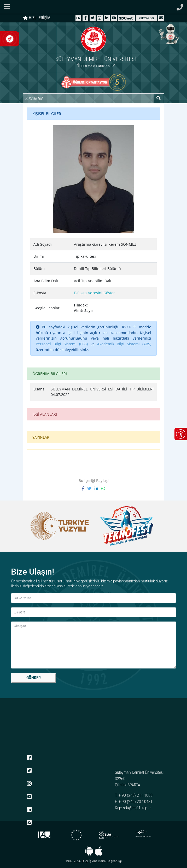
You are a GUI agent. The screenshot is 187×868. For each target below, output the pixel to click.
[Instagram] (100, 18)
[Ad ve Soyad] (94, 598)
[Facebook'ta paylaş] (85, 489)
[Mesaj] (94, 645)
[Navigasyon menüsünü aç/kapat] (8, 6)
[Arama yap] (159, 98)
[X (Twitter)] (92, 18)
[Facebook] (86, 18)
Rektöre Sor (146, 18)
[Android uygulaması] (89, 851)
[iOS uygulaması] (99, 851)
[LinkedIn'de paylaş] (98, 489)
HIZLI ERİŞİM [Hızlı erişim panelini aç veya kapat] (37, 18)
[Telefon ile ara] (180, 6)
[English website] (78, 18)
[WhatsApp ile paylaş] (103, 489)
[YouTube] (114, 18)
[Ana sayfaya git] (93, 48)
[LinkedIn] (107, 18)
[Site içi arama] (88, 98)
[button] (161, 18)
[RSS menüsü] (29, 823)
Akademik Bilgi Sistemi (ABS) (124, 344)
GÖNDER (34, 678)
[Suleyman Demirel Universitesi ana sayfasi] (93, 7)
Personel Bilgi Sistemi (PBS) (62, 344)
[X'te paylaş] (91, 489)
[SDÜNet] (126, 18)
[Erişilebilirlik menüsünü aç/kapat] (181, 434)
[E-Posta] (94, 612)
